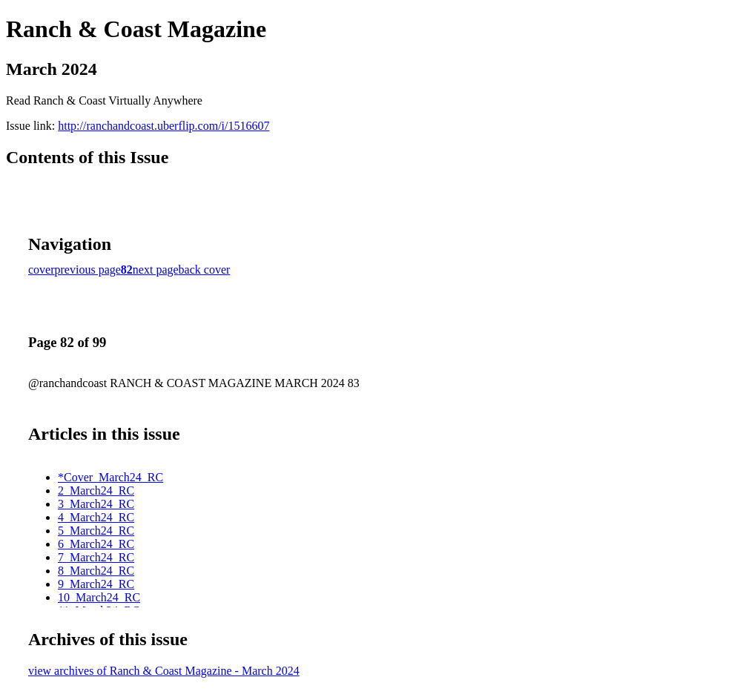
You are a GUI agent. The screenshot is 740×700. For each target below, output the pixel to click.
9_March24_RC (96, 584)
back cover (205, 270)
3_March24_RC (96, 504)
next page (156, 270)
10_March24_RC (99, 597)
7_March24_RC (96, 557)
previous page (88, 270)
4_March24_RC (96, 517)
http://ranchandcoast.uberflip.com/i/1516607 (163, 126)
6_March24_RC (96, 544)
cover (42, 270)
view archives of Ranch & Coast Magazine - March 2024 (164, 671)
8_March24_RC (96, 571)
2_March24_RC (96, 491)
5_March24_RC (96, 531)
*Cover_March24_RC (110, 477)
